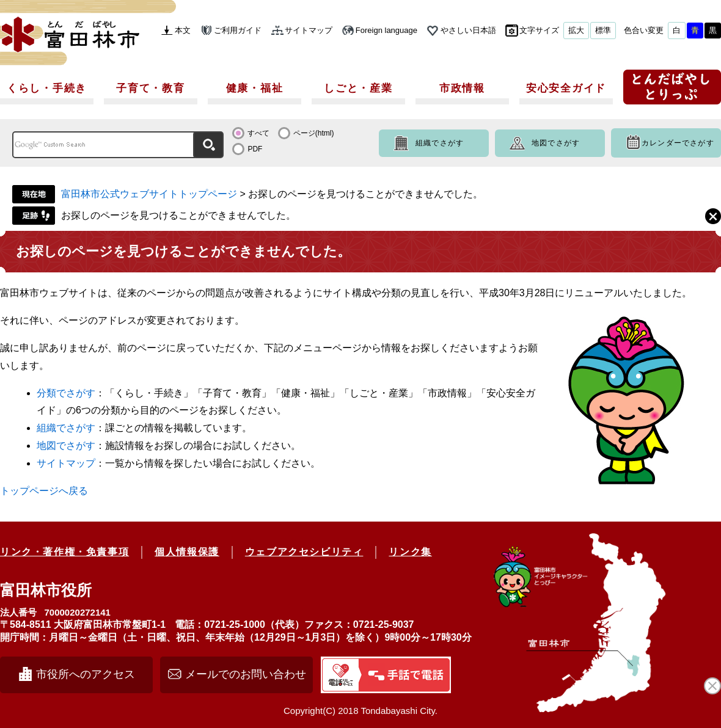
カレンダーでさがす (678, 143)
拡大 (576, 30)
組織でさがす (440, 143)
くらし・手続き (47, 88)
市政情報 (462, 88)
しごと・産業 (358, 88)
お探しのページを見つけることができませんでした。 (178, 215)
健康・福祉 (255, 88)
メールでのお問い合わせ (246, 674)
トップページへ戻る (44, 491)
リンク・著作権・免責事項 (64, 552)
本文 (183, 30)
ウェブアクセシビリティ (304, 552)
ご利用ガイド (238, 30)
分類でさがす (66, 393)
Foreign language (386, 30)
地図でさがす (556, 143)
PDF (255, 149)
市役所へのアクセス (86, 674)
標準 (603, 30)
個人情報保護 (187, 552)
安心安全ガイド (566, 88)
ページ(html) (314, 133)
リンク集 (410, 552)
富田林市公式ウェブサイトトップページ (149, 194)
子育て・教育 (150, 88)
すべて (258, 133)
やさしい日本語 (468, 30)
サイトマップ (309, 30)
